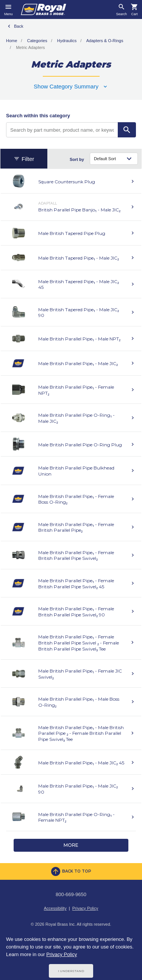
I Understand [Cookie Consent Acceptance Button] (71, 971)
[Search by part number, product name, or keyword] (62, 130)
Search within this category (38, 116)
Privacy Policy (85, 908)
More (71, 845)
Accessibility (55, 908)
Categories (37, 41)
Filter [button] (24, 159)
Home (12, 41)
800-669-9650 (71, 894)
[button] (71, 86)
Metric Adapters (30, 47)
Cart (134, 14)
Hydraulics (67, 41)
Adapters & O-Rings (105, 41)
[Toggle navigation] (9, 9)
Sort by (77, 159)
